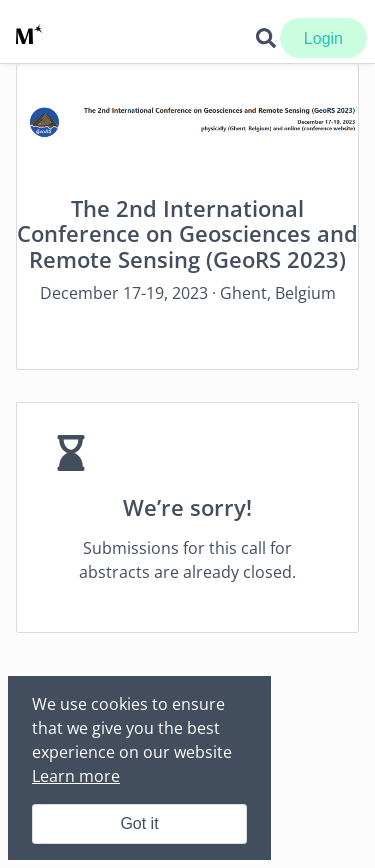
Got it (139, 823)
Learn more (76, 776)
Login (323, 38)
